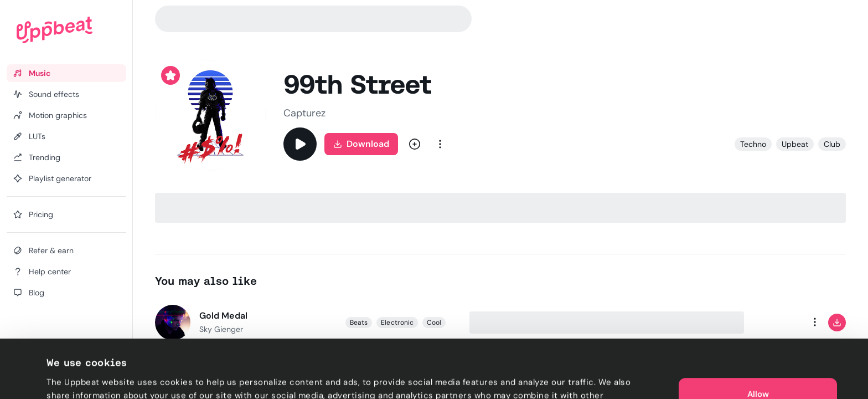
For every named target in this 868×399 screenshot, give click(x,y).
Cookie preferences (87, 377)
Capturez (304, 113)
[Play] (300, 144)
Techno (753, 144)
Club (832, 144)
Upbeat (795, 144)
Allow (758, 344)
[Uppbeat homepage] (55, 30)
